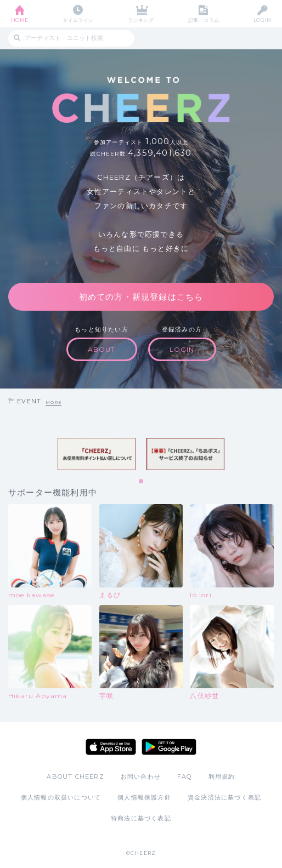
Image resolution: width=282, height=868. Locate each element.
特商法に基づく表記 (141, 818)
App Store (111, 747)
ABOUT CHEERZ (75, 776)
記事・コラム (204, 20)
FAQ (185, 776)
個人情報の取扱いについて (61, 797)
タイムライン (78, 20)
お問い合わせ (141, 776)
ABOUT (102, 349)
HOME (20, 20)
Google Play (169, 747)
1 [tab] (142, 482)
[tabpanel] (97, 454)
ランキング (141, 20)
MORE (53, 402)
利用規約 (222, 776)
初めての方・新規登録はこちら (141, 297)
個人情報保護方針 (144, 797)
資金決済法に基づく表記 (224, 797)
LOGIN (262, 20)
